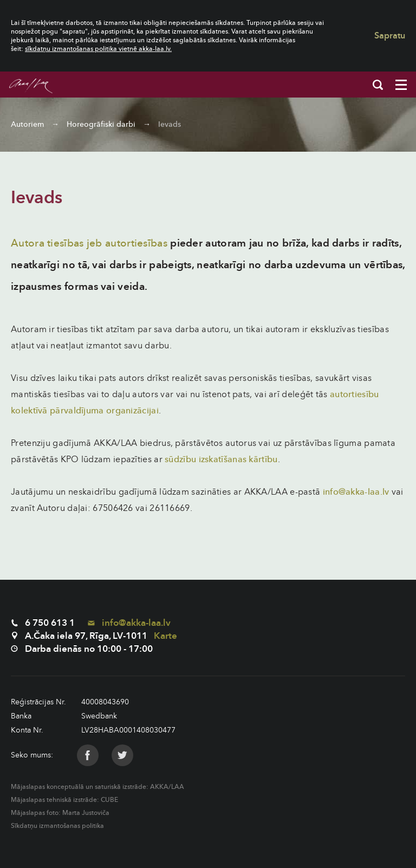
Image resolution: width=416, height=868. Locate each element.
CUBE (109, 800)
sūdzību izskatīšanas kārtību (221, 459)
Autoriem (27, 124)
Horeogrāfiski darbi (101, 124)
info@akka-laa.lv (356, 492)
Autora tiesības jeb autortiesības (89, 243)
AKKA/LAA (167, 787)
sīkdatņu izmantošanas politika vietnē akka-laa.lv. (98, 49)
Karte (165, 636)
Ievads (170, 124)
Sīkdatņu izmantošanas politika (57, 826)
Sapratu (390, 36)
